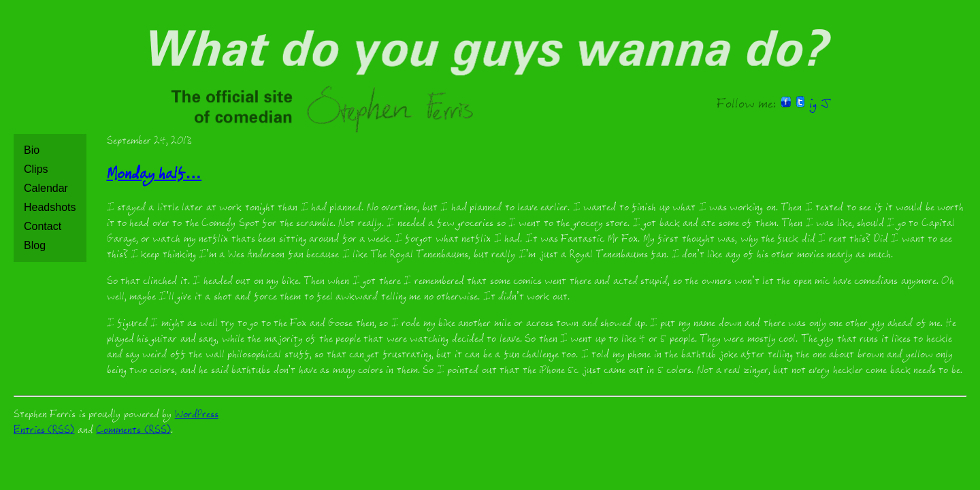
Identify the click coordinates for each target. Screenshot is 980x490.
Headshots (50, 207)
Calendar (46, 188)
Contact (43, 226)
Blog (35, 245)
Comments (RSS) (133, 431)
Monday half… (154, 176)
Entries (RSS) (44, 431)
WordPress (197, 415)
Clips (36, 169)
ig (813, 105)
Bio (32, 150)
